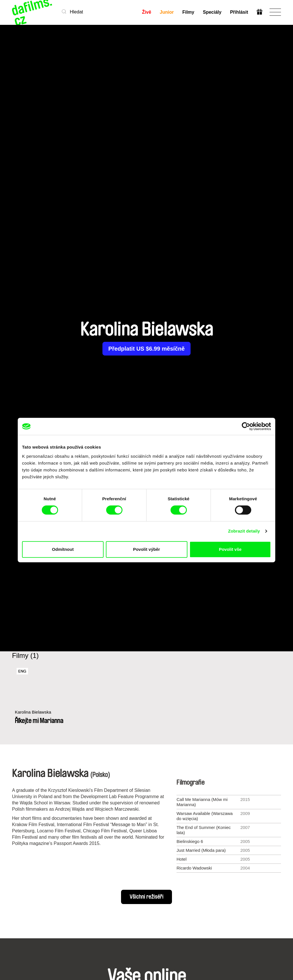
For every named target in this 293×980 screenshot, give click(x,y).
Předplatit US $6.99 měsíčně (147, 349)
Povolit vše (230, 549)
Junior (167, 12)
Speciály (212, 12)
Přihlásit (239, 12)
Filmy (188, 12)
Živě (146, 12)
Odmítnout (63, 549)
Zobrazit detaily (244, 531)
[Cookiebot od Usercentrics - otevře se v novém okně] (246, 426)
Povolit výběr (146, 549)
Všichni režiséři (146, 897)
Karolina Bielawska (33, 712)
